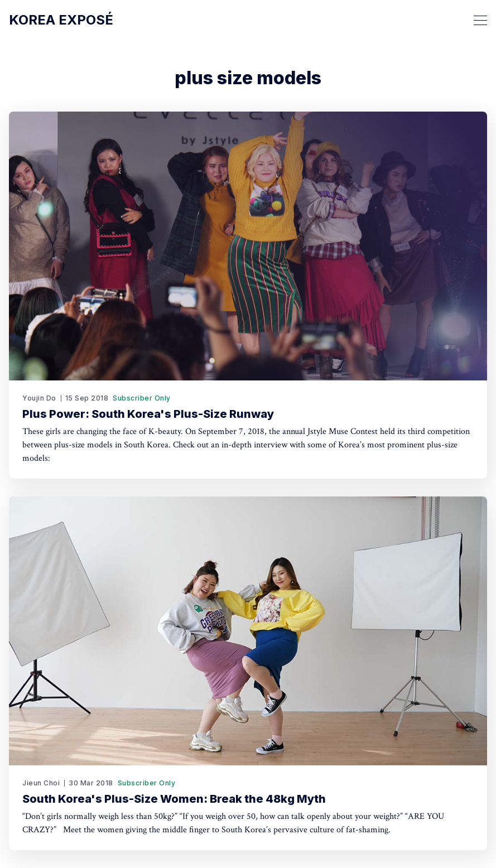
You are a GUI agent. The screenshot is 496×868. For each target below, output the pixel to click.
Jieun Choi (41, 783)
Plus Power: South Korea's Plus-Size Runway (148, 414)
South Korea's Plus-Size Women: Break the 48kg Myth (174, 799)
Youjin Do (39, 398)
